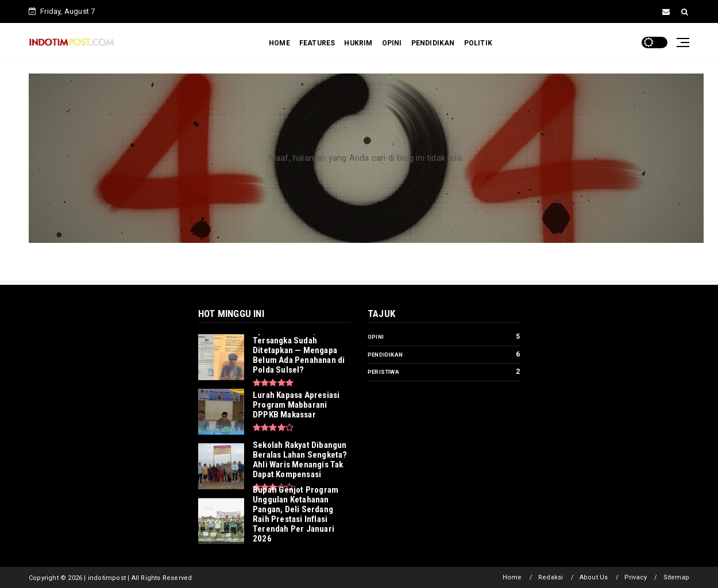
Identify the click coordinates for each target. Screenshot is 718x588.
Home (512, 577)
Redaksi (551, 577)
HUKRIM (358, 43)
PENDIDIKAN (433, 43)
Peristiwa (383, 372)
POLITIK (478, 43)
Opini (376, 337)
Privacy (636, 577)
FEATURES (317, 43)
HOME (279, 43)
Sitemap (676, 577)
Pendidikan (385, 355)
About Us (594, 577)
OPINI (392, 43)
